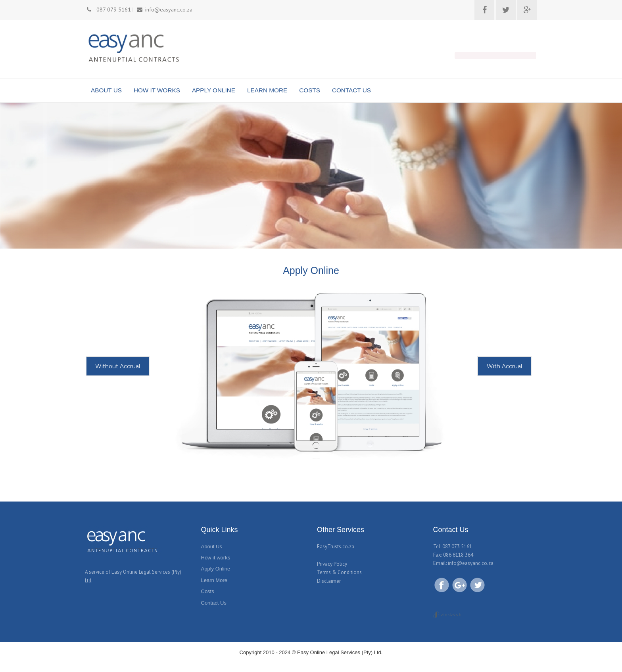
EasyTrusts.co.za (336, 547)
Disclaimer (329, 581)
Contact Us (214, 603)
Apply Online (216, 569)
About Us (212, 547)
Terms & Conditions (339, 572)
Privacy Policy (332, 564)
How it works (216, 558)
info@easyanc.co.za (471, 563)
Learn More (214, 580)
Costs (208, 591)
